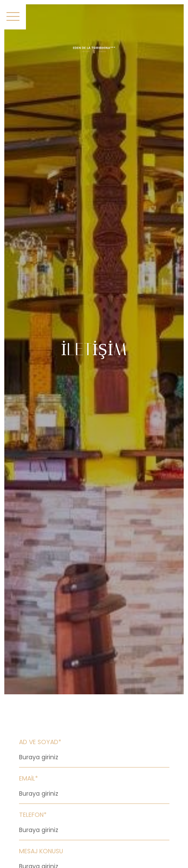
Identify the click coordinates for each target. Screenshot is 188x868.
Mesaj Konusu (41, 851)
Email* (29, 778)
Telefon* (33, 815)
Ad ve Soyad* (40, 742)
